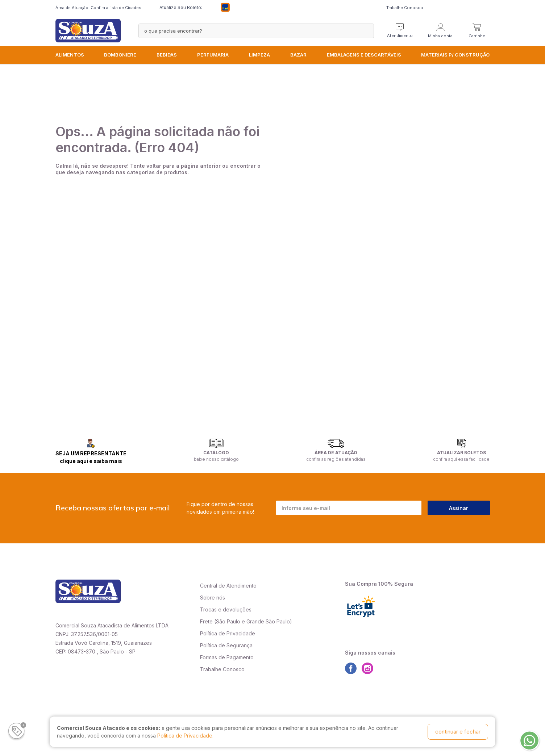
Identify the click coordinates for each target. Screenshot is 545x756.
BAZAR (298, 55)
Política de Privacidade (228, 633)
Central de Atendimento (228, 586)
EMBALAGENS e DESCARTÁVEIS (364, 55)
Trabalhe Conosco (405, 8)
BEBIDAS (167, 55)
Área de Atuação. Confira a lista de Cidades (98, 8)
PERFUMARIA (213, 55)
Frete (206, 621)
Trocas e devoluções (226, 609)
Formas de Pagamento (227, 657)
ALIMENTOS (70, 55)
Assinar (459, 508)
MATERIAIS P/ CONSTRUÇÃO (455, 55)
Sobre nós (213, 598)
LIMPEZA (259, 55)
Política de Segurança (226, 645)
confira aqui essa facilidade (461, 459)
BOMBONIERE (120, 55)
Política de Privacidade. (185, 736)
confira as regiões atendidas (336, 459)
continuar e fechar (458, 732)
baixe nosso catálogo (216, 459)
